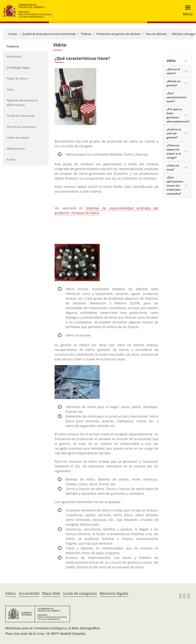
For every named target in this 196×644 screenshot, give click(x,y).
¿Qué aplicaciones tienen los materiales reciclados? (175, 185)
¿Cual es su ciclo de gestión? (174, 133)
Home (13, 34)
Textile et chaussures (21, 116)
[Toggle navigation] (186, 11)
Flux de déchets (156, 34)
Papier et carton (17, 78)
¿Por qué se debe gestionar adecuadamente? (178, 115)
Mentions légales (114, 593)
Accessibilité (29, 593)
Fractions (13, 46)
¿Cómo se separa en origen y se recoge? (174, 151)
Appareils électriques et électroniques (22, 103)
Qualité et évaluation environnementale (49, 34)
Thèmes (86, 34)
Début (10, 593)
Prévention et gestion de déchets (119, 34)
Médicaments (16, 149)
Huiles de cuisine (18, 138)
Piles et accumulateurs (22, 127)
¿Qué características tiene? (176, 97)
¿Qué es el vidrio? (173, 71)
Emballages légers (18, 68)
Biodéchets (14, 56)
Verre (10, 89)
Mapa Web (51, 593)
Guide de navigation (80, 593)
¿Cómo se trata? (173, 167)
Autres (11, 159)
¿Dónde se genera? (173, 83)
